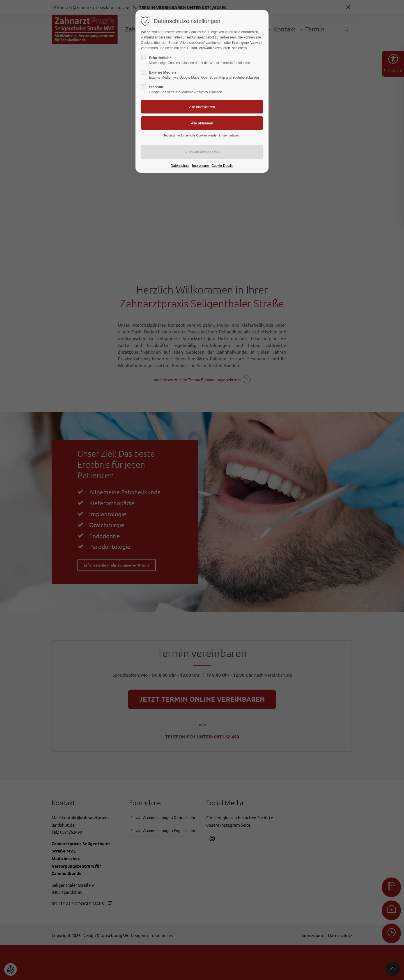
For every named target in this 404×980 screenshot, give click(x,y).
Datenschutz (180, 166)
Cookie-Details (222, 166)
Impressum (200, 166)
